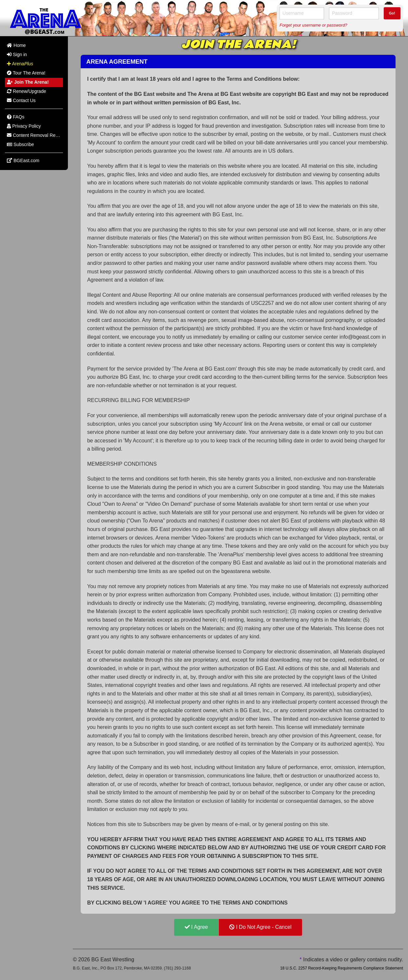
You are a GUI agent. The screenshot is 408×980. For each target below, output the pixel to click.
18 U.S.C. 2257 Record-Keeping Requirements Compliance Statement (342, 968)
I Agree (196, 927)
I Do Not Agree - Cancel (260, 927)
